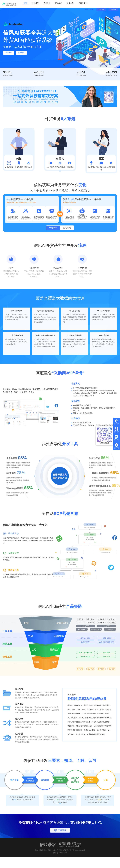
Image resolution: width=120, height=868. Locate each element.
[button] (60, 177)
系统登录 (113, 12)
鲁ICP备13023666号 (60, 866)
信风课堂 (74, 4)
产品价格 (53, 4)
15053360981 (88, 12)
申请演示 (101, 12)
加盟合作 (64, 4)
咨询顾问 (25, 53)
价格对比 (43, 4)
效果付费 (33, 4)
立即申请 (62, 847)
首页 (24, 4)
